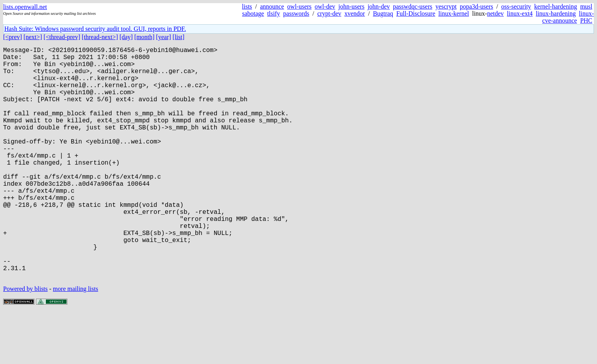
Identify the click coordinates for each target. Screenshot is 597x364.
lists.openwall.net (25, 7)
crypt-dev (329, 13)
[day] (126, 37)
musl (586, 6)
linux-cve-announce (568, 17)
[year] (164, 37)
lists (247, 6)
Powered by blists (25, 340)
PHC (586, 21)
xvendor (355, 13)
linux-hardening (556, 13)
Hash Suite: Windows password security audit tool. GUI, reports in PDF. (95, 29)
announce (272, 6)
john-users (351, 6)
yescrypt (446, 6)
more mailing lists (76, 340)
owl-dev (325, 6)
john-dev (379, 6)
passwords (296, 13)
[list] (179, 37)
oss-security (516, 6)
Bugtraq (383, 13)
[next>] (33, 37)
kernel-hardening (556, 6)
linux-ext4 (520, 13)
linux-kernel (454, 13)
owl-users (299, 6)
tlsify (273, 13)
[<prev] (13, 37)
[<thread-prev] (62, 37)
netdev (495, 13)
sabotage (253, 13)
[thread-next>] (100, 37)
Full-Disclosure (416, 13)
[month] (144, 37)
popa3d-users (476, 6)
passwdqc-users (413, 6)
